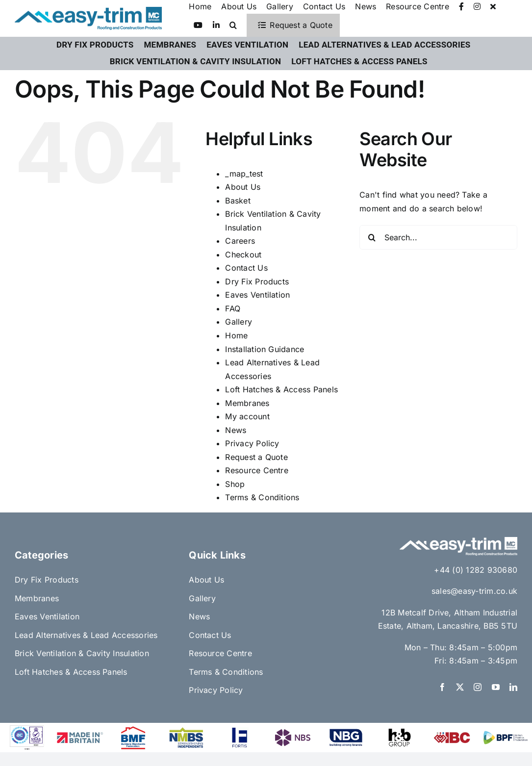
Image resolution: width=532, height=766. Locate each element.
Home (236, 335)
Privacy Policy (252, 443)
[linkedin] (513, 687)
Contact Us (246, 268)
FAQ (233, 308)
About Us (243, 187)
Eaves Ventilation (257, 295)
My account (247, 416)
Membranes (247, 403)
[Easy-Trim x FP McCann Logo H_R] (88, 11)
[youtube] (496, 687)
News (236, 430)
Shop (235, 484)
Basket (238, 201)
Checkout (243, 255)
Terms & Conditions (262, 497)
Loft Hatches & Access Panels (281, 389)
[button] (233, 26)
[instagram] (478, 687)
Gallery (239, 322)
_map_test (244, 174)
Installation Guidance (265, 349)
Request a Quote (256, 457)
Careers (240, 241)
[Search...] (438, 237)
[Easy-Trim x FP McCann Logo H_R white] (458, 541)
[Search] (372, 237)
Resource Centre (257, 470)
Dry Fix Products (257, 281)
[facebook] (442, 687)
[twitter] (460, 687)
